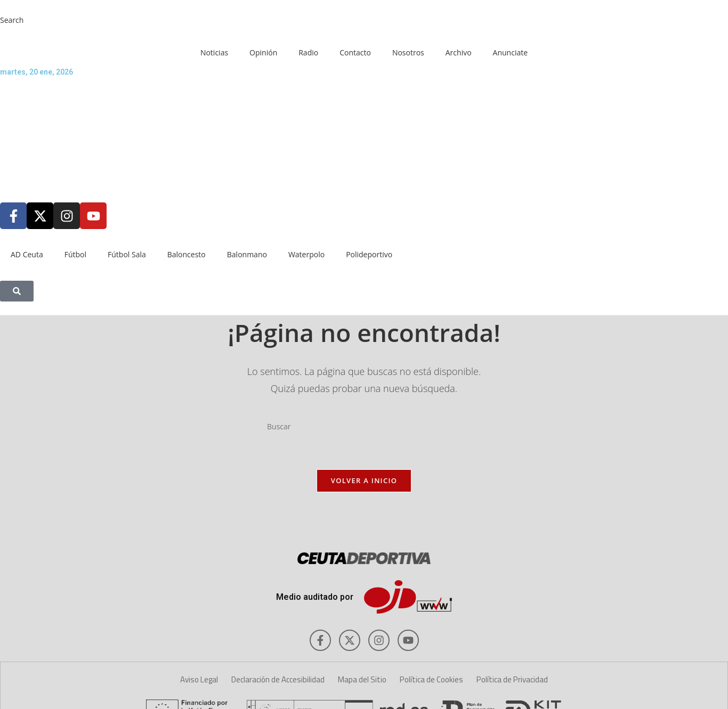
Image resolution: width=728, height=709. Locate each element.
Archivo (459, 52)
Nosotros (408, 52)
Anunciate (510, 52)
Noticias (214, 52)
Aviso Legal (199, 679)
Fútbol (75, 254)
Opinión (263, 52)
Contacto (355, 52)
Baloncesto (187, 254)
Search (12, 20)
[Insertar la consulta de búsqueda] (364, 427)
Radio (308, 52)
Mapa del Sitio (362, 679)
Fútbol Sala (127, 254)
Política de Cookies (431, 679)
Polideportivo (369, 254)
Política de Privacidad (512, 679)
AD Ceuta (27, 254)
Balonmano (247, 254)
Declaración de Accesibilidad (278, 679)
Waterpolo (306, 254)
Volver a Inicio (364, 480)
